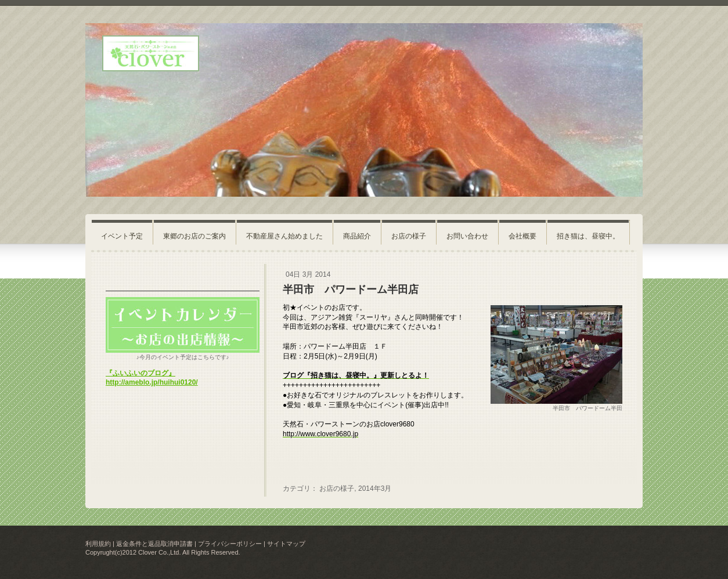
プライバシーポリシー (230, 544)
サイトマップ (286, 544)
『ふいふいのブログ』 (140, 373)
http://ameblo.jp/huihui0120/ (152, 382)
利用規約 (98, 544)
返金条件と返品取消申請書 (154, 544)
